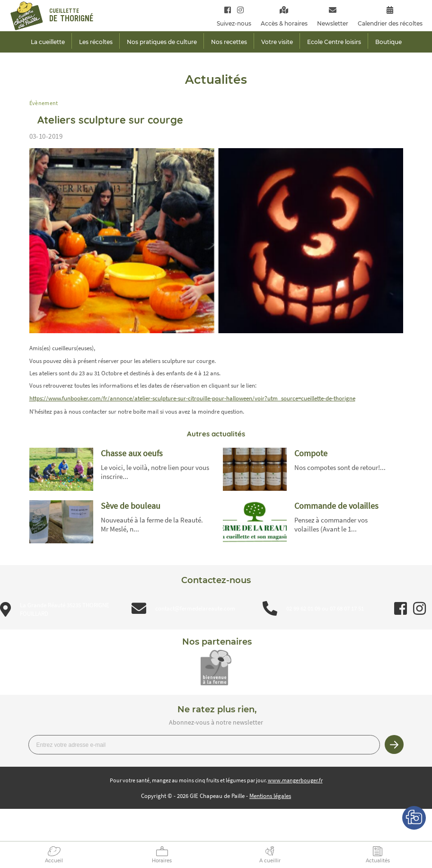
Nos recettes (229, 42)
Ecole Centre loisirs (334, 42)
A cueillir (270, 861)
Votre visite (277, 42)
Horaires (162, 861)
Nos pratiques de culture (162, 42)
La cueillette (48, 42)
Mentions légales (270, 796)
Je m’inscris (394, 744)
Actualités (378, 861)
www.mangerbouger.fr (295, 780)
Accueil (54, 861)
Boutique (388, 42)
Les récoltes (96, 42)
